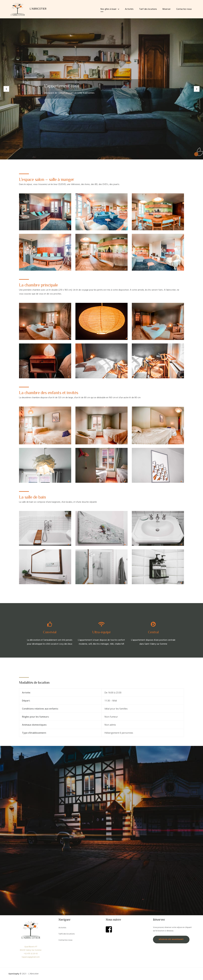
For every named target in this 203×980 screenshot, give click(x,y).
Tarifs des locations (67, 934)
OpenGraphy (14, 974)
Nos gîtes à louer (108, 9)
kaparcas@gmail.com (31, 957)
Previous (6, 89)
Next (197, 89)
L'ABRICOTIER (38, 9)
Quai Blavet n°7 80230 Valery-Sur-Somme (31, 949)
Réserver (167, 9)
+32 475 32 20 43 (31, 954)
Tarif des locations (148, 9)
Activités (129, 9)
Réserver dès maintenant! (171, 940)
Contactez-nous (184, 9)
